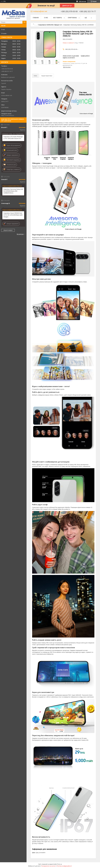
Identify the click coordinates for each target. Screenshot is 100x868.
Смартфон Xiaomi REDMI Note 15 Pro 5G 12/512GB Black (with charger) (13, 215)
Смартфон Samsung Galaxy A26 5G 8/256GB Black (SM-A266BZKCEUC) (13, 191)
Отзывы (4, 33)
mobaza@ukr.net (7, 95)
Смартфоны (72, 18)
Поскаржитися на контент (48, 866)
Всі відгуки (20, 234)
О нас (3, 29)
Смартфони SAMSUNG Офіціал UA (50, 25)
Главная (36, 18)
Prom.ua (60, 864)
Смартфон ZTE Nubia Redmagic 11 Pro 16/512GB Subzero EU (13, 138)
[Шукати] (24, 22)
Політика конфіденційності (64, 866)
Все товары (58, 18)
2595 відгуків (82, 1)
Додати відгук (8, 230)
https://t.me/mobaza (8, 115)
